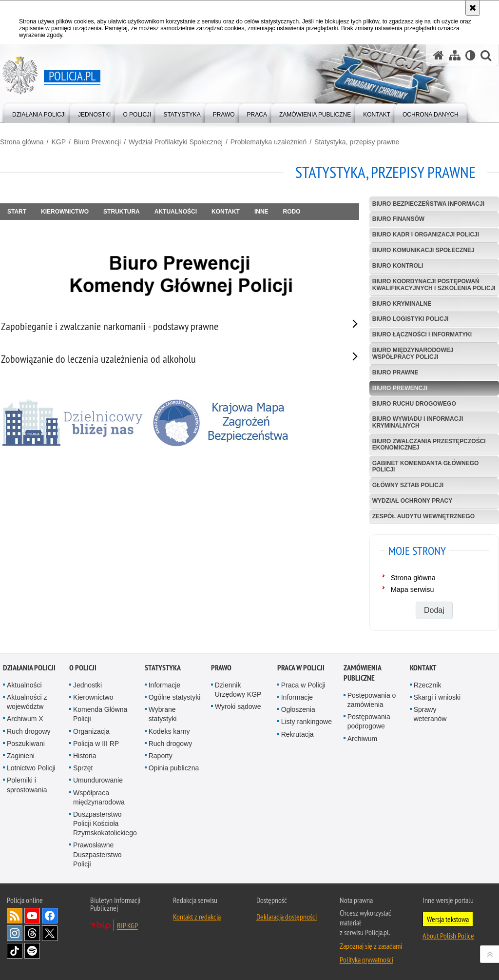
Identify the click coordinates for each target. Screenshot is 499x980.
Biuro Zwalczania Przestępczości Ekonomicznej (429, 444)
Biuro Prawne (395, 372)
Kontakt (226, 212)
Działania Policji (29, 668)
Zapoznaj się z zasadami (371, 946)
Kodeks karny (169, 731)
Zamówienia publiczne (362, 673)
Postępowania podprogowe (369, 721)
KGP (58, 142)
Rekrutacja (297, 734)
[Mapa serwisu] (455, 55)
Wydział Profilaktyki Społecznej (176, 142)
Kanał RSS (15, 916)
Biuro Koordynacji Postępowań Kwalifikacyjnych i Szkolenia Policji (434, 284)
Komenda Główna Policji (100, 714)
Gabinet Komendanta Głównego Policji (426, 466)
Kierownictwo (65, 212)
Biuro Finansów (398, 219)
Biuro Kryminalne (402, 304)
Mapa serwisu (413, 589)
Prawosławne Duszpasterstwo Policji (97, 854)
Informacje (164, 685)
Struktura (122, 212)
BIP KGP (127, 925)
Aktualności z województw (27, 702)
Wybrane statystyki (163, 714)
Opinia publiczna (174, 768)
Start (17, 212)
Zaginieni (21, 756)
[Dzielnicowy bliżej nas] (73, 423)
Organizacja (91, 731)
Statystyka (163, 668)
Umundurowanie (98, 780)
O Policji (83, 668)
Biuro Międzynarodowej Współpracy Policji (413, 353)
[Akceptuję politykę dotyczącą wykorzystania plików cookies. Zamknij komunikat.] (473, 8)
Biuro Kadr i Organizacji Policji (426, 235)
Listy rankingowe (307, 722)
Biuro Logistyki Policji (411, 319)
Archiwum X (25, 719)
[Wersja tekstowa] (470, 55)
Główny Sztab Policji (408, 485)
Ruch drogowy (29, 731)
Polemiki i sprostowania (27, 785)
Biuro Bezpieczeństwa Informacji (428, 204)
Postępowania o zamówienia (372, 700)
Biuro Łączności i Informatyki (422, 334)
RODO (292, 212)
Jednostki (87, 685)
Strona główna (22, 142)
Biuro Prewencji (97, 142)
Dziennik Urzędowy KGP (238, 690)
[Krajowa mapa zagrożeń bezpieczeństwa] (224, 423)
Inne (261, 212)
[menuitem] (39, 112)
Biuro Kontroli (398, 266)
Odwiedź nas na (32, 916)
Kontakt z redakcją (197, 917)
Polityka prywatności (366, 960)
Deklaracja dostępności (287, 917)
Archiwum (362, 739)
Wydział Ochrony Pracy (412, 501)
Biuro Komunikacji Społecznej (423, 250)
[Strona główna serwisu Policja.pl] (439, 55)
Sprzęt (83, 768)
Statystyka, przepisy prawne (357, 142)
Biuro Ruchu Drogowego (414, 404)
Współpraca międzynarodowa (99, 797)
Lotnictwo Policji (31, 768)
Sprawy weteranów (430, 714)
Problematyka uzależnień (269, 142)
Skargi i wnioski (437, 697)
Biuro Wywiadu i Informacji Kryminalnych (418, 422)
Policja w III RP (96, 744)
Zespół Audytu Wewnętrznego (423, 516)
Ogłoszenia (298, 709)
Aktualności (176, 212)
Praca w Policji (301, 668)
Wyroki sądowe (238, 706)
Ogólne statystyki (175, 697)
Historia (85, 756)
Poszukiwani (26, 744)
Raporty (161, 756)
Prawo (221, 668)
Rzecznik (428, 685)
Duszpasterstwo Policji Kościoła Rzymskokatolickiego (105, 823)
